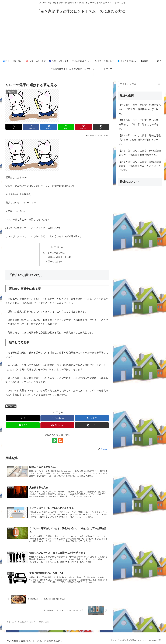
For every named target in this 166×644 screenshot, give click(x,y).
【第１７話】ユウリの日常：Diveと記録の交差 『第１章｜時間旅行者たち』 (140, 153)
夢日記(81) (11, 406)
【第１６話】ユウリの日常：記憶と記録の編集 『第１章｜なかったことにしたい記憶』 (140, 166)
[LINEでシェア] (66, 127)
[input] (140, 84)
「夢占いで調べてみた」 (57, 253)
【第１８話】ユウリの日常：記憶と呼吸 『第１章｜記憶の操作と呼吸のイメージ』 (140, 140)
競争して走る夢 (55, 261)
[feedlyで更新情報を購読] (54, 440)
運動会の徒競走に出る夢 (59, 257)
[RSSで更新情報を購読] (60, 440)
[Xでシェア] (14, 127)
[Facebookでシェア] (31, 127)
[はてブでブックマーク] (49, 127)
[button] (101, 127)
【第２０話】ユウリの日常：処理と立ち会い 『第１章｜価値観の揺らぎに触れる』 (140, 109)
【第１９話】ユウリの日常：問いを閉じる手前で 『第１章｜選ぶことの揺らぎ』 (140, 124)
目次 (54, 247)
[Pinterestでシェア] (84, 127)
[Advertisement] (83, 38)
